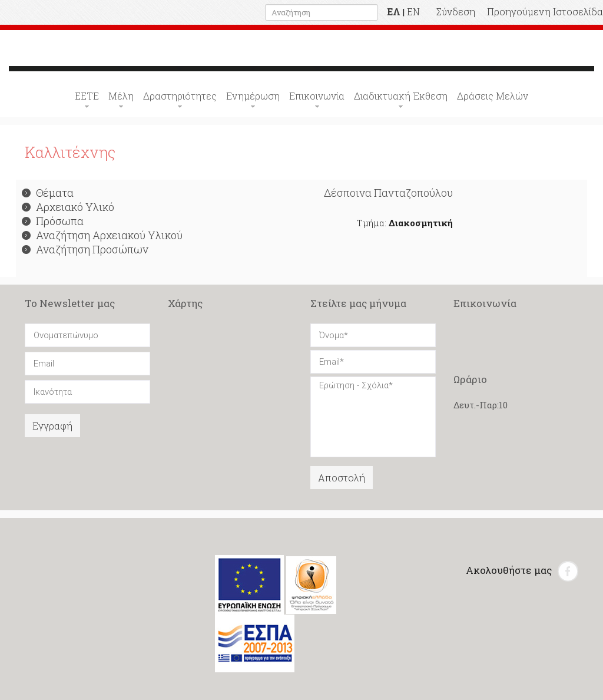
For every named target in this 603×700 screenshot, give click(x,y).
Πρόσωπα (53, 221)
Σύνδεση (456, 11)
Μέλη (121, 96)
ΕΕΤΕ (87, 96)
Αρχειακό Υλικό (68, 207)
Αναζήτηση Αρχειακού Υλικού (102, 235)
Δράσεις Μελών (493, 96)
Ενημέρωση (253, 96)
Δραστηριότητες (180, 96)
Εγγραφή (52, 426)
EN (413, 11)
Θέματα (48, 193)
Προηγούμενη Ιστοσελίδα (545, 11)
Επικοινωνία (317, 96)
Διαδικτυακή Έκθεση (401, 96)
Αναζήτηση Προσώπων (85, 249)
